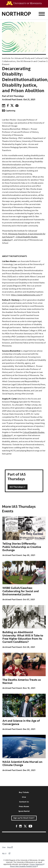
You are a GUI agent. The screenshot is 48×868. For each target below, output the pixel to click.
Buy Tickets (24, 792)
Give (24, 797)
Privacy (37, 864)
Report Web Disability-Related (24, 866)
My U (6, 853)
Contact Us (24, 802)
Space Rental (24, 811)
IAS (18, 487)
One (5, 847)
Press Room (24, 807)
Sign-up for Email (24, 818)
